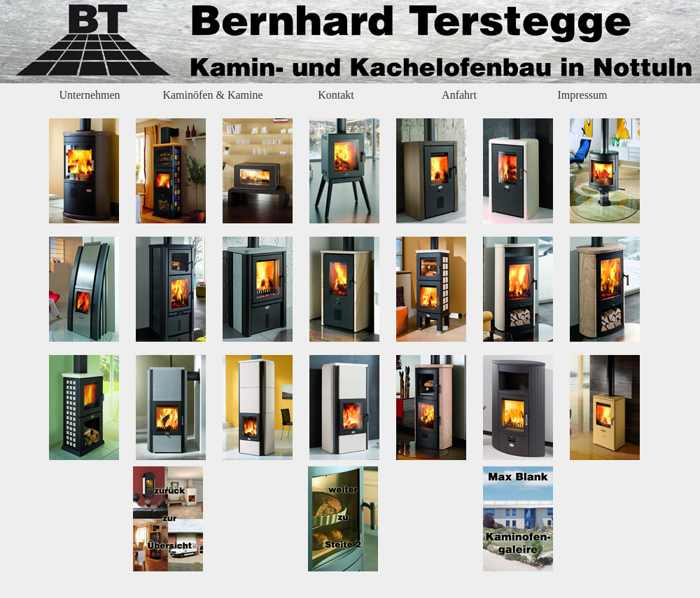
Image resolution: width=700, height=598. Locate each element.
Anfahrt (459, 95)
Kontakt (336, 95)
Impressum (582, 95)
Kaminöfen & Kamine (212, 95)
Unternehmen (89, 95)
